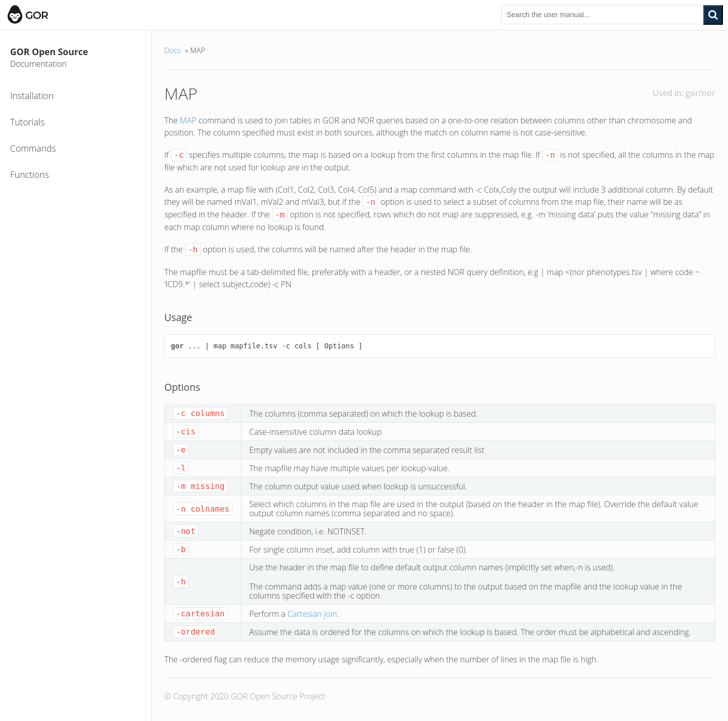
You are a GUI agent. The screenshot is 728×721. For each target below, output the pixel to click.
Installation (32, 96)
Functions (30, 174)
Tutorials (27, 122)
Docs (172, 50)
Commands (33, 148)
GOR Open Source (78, 58)
